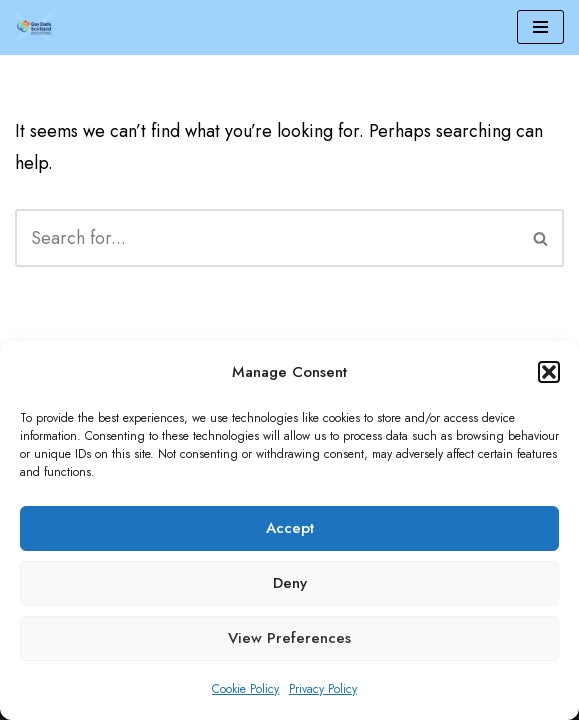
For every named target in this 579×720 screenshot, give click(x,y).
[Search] (267, 238)
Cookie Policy (245, 689)
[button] (549, 372)
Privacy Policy (323, 689)
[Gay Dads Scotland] (35, 27)
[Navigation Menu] (540, 27)
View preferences (289, 638)
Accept (290, 528)
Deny (290, 583)
